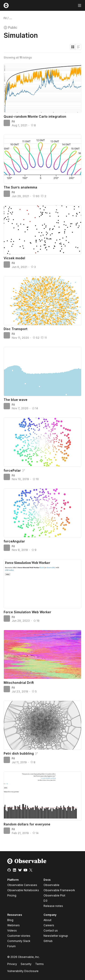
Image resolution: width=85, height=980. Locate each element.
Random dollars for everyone (27, 824)
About (47, 920)
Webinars (13, 925)
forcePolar (12, 470)
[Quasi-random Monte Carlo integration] (42, 88)
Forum (11, 946)
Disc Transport (16, 329)
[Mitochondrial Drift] (42, 654)
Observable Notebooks (23, 890)
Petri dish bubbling (19, 753)
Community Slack (19, 941)
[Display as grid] (73, 47)
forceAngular (14, 541)
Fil (5, 18)
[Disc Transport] (42, 301)
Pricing (12, 895)
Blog (10, 920)
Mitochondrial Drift (19, 683)
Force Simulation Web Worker (27, 612)
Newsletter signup (56, 936)
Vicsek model (14, 258)
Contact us (51, 931)
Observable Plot (54, 895)
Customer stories (19, 936)
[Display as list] (78, 47)
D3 (45, 901)
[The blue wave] (42, 372)
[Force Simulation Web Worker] (42, 584)
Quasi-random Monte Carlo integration (35, 116)
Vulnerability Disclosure (23, 971)
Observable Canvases (22, 885)
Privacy (12, 964)
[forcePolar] (42, 442)
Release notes (53, 906)
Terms (39, 964)
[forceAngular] (42, 513)
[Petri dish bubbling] (42, 725)
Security (26, 964)
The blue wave (16, 400)
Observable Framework (59, 890)
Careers (49, 925)
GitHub (48, 941)
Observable (51, 885)
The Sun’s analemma (20, 187)
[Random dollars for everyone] (42, 796)
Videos (12, 930)
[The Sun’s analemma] (42, 159)
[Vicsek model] (42, 230)
